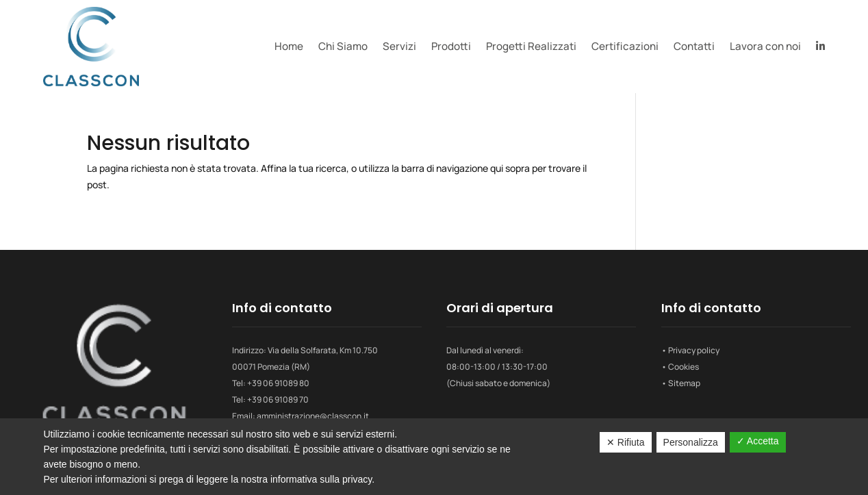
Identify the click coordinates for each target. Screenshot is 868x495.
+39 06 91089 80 (278, 383)
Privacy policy (694, 350)
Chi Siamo (343, 46)
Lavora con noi (765, 46)
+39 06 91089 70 (278, 399)
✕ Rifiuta (626, 442)
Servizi (399, 46)
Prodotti (451, 46)
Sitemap (684, 383)
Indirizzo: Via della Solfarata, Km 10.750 (305, 350)
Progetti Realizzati (531, 46)
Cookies (684, 367)
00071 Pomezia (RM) (271, 367)
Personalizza (691, 442)
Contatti (694, 46)
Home (289, 46)
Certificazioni (625, 46)
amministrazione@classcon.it (313, 416)
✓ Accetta (758, 441)
